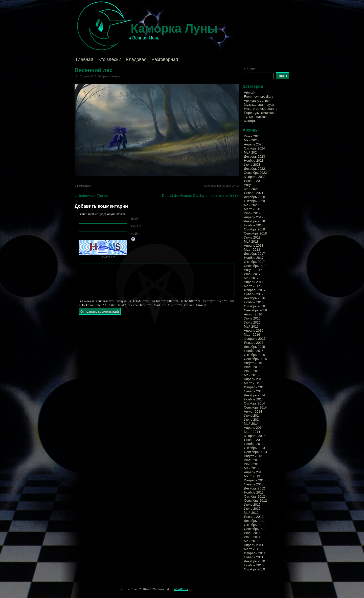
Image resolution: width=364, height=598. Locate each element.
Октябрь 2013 (254, 448)
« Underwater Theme (91, 196)
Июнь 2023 (252, 165)
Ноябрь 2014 (254, 399)
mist (213, 186)
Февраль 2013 (255, 480)
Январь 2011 (254, 557)
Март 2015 (252, 383)
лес (229, 186)
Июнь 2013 (252, 464)
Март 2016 (252, 335)
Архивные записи (257, 101)
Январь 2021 (254, 193)
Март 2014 (252, 432)
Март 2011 (252, 549)
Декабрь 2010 (254, 561)
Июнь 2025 (252, 136)
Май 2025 (251, 140)
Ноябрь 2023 (254, 161)
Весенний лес (94, 70)
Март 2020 (252, 209)
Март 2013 (252, 476)
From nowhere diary (259, 97)
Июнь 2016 (252, 322)
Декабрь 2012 (254, 488)
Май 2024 (251, 152)
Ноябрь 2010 (254, 565)
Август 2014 (253, 411)
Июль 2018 (252, 237)
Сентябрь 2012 (255, 500)
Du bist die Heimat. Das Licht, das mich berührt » (200, 196)
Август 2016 (253, 314)
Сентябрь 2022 (255, 173)
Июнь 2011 (252, 537)
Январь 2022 (254, 181)
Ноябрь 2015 (254, 351)
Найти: (249, 69)
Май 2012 (251, 513)
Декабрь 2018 (254, 221)
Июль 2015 (252, 367)
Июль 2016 (252, 318)
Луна (235, 186)
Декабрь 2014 (254, 395)
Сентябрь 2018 (255, 233)
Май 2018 (251, 241)
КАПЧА (107, 257)
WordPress (181, 589)
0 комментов (83, 186)
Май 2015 (251, 375)
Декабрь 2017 (254, 254)
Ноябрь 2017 (254, 258)
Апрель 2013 (254, 472)
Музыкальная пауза (259, 105)
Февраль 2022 (255, 177)
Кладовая (136, 59)
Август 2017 (253, 270)
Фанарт (116, 76)
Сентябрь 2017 (255, 266)
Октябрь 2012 (254, 496)
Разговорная (165, 59)
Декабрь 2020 (254, 197)
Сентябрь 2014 (255, 407)
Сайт (135, 234)
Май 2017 (251, 278)
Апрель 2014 (254, 428)
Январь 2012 (254, 517)
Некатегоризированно (261, 109)
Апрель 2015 (254, 379)
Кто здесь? (110, 59)
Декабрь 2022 (254, 169)
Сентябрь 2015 (255, 359)
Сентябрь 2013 (255, 452)
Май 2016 (251, 326)
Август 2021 (253, 185)
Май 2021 (251, 189)
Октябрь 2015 (254, 355)
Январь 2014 (254, 440)
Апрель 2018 (254, 245)
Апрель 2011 (254, 545)
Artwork (249, 92)
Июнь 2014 (252, 420)
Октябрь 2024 (254, 148)
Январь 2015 (254, 391)
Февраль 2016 (255, 339)
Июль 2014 (252, 415)
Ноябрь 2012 (254, 492)
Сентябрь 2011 (255, 529)
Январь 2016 (254, 343)
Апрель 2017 (254, 282)
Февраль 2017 (255, 290)
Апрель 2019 (254, 217)
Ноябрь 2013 (254, 444)
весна (221, 186)
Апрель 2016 (254, 330)
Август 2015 (253, 363)
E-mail (136, 226)
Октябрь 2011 (254, 525)
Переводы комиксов (259, 113)
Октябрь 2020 (254, 201)
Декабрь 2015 (254, 347)
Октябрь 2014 (254, 403)
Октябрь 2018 (254, 229)
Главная (85, 59)
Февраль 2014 (255, 436)
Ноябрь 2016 (254, 302)
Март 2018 (252, 250)
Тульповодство (255, 117)
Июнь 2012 (252, 509)
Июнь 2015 (252, 371)
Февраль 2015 (255, 387)
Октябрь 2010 (254, 569)
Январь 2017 (254, 294)
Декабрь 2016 (254, 298)
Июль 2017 (252, 274)
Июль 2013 (252, 460)
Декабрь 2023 (254, 156)
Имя (134, 219)
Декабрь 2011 (254, 521)
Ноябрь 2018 (254, 225)
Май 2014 (251, 424)
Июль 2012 (252, 505)
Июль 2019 (252, 213)
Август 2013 (253, 456)
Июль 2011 (252, 533)
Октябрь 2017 (254, 262)
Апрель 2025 (254, 144)
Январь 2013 (254, 484)
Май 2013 (251, 468)
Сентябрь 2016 (255, 310)
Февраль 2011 (255, 553)
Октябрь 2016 (254, 306)
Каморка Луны (174, 28)
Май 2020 (251, 205)
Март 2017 (252, 286)
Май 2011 (251, 541)
